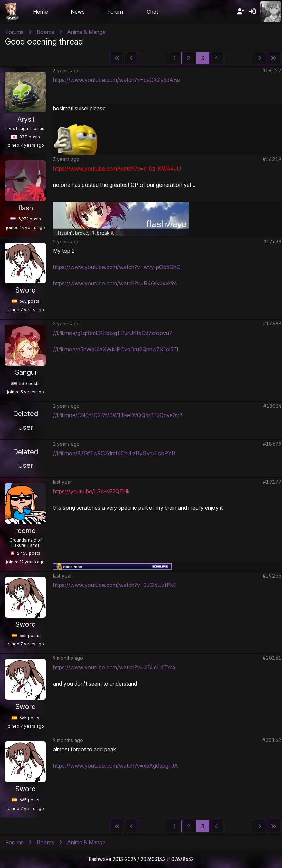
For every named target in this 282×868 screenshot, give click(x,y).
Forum (115, 12)
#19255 (272, 576)
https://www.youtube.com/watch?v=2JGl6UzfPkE (115, 585)
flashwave (100, 859)
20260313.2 (153, 859)
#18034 (272, 406)
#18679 (272, 444)
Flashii (12, 12)
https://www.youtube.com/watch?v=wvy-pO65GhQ (117, 267)
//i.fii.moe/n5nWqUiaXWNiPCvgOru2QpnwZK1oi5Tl (116, 349)
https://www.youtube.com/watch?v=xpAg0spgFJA (116, 766)
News (78, 12)
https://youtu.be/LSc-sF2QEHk (91, 491)
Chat (152, 12)
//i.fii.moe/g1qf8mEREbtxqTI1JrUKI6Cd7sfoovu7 (113, 333)
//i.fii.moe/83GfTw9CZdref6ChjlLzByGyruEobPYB (114, 453)
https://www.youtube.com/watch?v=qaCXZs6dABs (116, 80)
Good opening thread (44, 42)
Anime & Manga (86, 32)
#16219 (272, 159)
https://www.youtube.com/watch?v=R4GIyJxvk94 (115, 283)
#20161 (272, 658)
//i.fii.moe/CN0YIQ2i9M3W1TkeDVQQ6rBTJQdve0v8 (118, 415)
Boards (45, 32)
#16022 (272, 70)
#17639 (272, 241)
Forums (15, 32)
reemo (25, 531)
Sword (25, 290)
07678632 (183, 859)
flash (26, 208)
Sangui (25, 372)
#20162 (272, 740)
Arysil (26, 119)
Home (40, 12)
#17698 (272, 324)
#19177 (272, 482)
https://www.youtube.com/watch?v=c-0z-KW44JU (117, 169)
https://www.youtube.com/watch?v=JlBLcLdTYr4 (114, 667)
